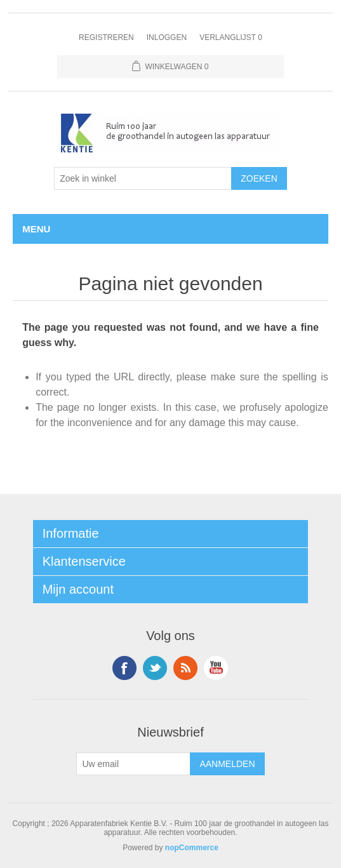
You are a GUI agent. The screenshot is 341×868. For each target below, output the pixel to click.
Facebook (124, 668)
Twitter (155, 668)
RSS (185, 668)
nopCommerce (192, 848)
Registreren (106, 37)
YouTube (216, 668)
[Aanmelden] (133, 764)
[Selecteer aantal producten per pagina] (143, 178)
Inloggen (167, 37)
